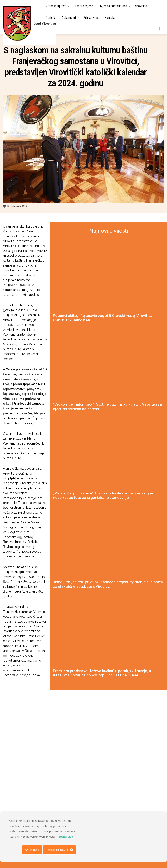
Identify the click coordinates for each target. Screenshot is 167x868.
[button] (159, 29)
